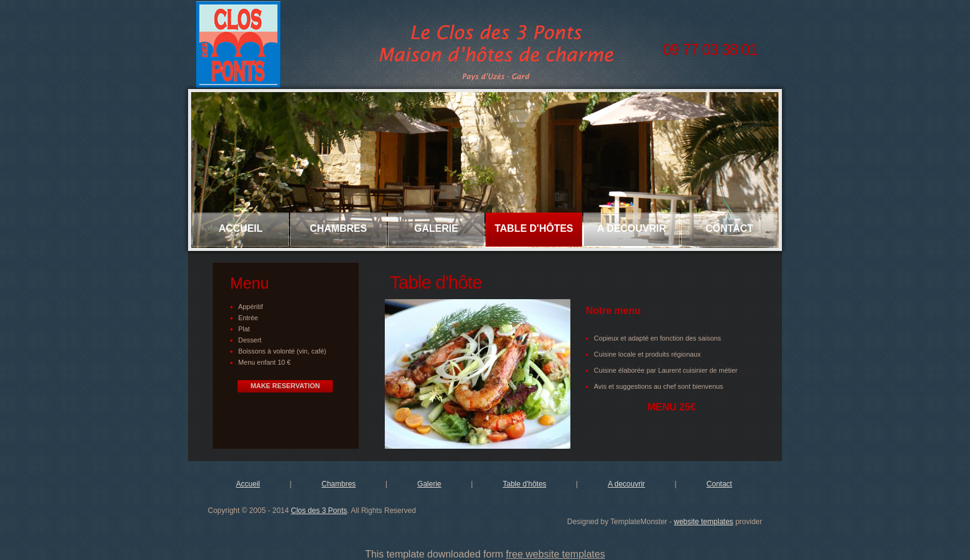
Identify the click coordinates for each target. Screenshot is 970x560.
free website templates (556, 554)
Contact (729, 228)
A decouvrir (631, 228)
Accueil (240, 228)
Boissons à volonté (268, 351)
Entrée (248, 318)
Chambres (338, 228)
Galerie (436, 228)
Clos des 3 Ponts (319, 511)
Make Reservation (285, 386)
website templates (703, 522)
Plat (244, 329)
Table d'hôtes (534, 228)
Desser (249, 340)
